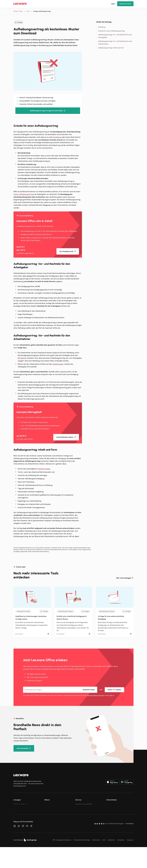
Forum (77, 825)
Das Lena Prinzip (49, 818)
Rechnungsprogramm (20, 808)
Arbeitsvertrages (44, 469)
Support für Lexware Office (84, 804)
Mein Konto (79, 829)
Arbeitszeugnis (58, 364)
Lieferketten (111, 861)
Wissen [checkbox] (47, 800)
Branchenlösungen (19, 822)
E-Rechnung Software (20, 804)
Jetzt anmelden (22, 748)
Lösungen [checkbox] (17, 800)
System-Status (80, 808)
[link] (21, 775)
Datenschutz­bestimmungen (96, 695)
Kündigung (57, 137)
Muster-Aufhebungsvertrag (24, 194)
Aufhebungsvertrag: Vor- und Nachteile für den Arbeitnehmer (115, 43)
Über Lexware (111, 804)
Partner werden (80, 815)
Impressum (130, 861)
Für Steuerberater (81, 811)
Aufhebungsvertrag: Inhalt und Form (111, 48)
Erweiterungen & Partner (21, 825)
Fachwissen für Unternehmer (53, 804)
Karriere (109, 815)
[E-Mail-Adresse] (60, 690)
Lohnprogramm (18, 815)
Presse (108, 808)
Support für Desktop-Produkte (85, 822)
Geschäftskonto (18, 818)
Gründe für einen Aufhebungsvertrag (111, 31)
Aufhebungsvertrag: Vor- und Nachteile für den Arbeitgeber (115, 36)
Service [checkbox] (78, 800)
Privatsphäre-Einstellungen (82, 861)
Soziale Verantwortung (113, 811)
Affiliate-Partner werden (83, 818)
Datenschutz (96, 861)
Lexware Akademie (50, 811)
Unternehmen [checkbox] (112, 800)
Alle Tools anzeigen (124, 578)
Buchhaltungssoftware (20, 811)
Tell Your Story (49, 815)
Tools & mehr (49, 808)
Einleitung (102, 27)
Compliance (121, 861)
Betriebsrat (22, 358)
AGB (111, 695)
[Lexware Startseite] (20, 4)
